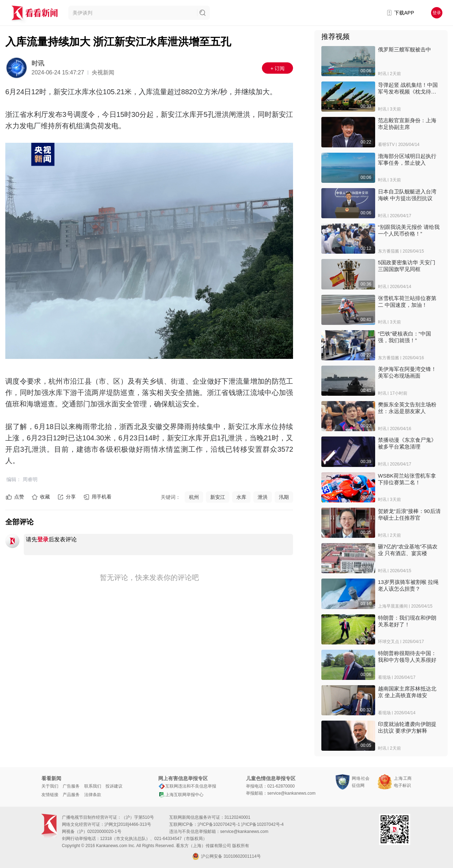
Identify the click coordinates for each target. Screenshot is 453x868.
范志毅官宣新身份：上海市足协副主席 (407, 124)
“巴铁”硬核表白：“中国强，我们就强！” (405, 337)
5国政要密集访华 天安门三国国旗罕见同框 (407, 266)
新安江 (218, 497)
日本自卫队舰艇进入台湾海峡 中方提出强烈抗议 (407, 195)
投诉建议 (114, 786)
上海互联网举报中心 (181, 795)
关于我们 (50, 786)
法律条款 (93, 795)
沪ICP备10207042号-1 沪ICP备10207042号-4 (240, 824)
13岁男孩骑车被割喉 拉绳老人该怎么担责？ (408, 585)
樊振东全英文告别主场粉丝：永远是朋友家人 (407, 408)
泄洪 (263, 497)
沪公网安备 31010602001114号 (226, 856)
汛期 (284, 497)
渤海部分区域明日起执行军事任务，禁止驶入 (407, 159)
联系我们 (93, 786)
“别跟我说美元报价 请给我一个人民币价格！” (409, 230)
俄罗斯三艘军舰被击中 (405, 49)
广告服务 (71, 786)
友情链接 (50, 795)
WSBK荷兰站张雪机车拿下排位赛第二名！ (407, 479)
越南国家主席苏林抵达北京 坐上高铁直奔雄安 (407, 692)
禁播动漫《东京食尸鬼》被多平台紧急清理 (407, 443)
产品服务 (71, 795)
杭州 (194, 497)
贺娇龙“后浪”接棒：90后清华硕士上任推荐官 (409, 514)
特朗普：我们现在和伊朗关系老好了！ (407, 621)
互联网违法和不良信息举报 (187, 786)
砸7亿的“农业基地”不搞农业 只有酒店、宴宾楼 (408, 550)
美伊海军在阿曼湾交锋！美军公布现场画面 (407, 372)
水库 (241, 497)
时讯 (38, 63)
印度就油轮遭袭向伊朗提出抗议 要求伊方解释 (407, 727)
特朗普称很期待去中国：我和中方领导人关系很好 (407, 656)
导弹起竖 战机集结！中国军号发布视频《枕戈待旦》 (408, 88)
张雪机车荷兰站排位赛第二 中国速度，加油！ (407, 301)
